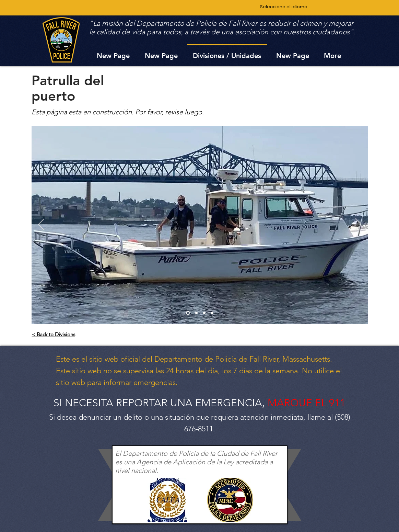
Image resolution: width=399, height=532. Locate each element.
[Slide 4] (212, 313)
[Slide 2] (196, 313)
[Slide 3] (204, 313)
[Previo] (41, 225)
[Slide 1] (188, 313)
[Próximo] (358, 225)
